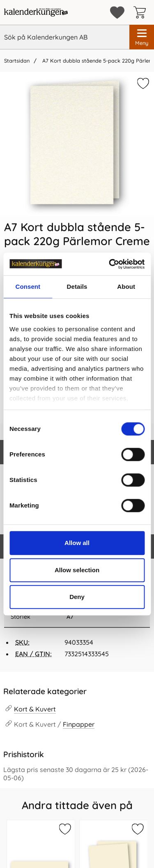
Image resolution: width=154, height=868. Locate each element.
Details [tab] (77, 287)
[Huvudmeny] (142, 37)
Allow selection (77, 570)
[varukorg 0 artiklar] (142, 12)
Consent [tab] (28, 287)
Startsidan (17, 61)
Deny (77, 597)
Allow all (77, 543)
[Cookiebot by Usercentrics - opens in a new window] (110, 264)
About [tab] (126, 287)
